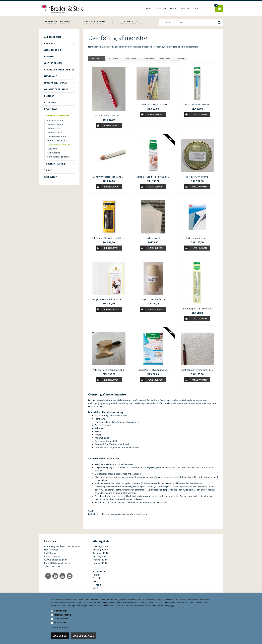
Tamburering (54, 153)
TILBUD (48, 170)
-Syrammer (53, 149)
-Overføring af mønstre (59, 145)
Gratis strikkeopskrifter (59, 70)
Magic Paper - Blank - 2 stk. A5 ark (109, 299)
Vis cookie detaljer (60, 628)
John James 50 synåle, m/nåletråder (109, 238)
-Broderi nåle (54, 129)
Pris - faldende (132, 59)
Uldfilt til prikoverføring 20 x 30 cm (197, 370)
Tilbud (174, 9)
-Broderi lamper (55, 125)
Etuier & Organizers (57, 141)
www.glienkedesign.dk (56, 560)
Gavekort (50, 57)
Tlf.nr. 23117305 (52, 566)
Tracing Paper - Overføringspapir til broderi (153, 370)
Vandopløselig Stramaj (59, 157)
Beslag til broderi (56, 120)
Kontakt (186, 9)
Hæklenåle (51, 76)
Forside (149, 9)
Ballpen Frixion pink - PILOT (109, 115)
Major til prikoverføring (153, 299)
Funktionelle (61, 619)
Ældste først (149, 59)
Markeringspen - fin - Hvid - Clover (197, 309)
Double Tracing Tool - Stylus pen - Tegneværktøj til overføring (153, 177)
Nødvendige (61, 611)
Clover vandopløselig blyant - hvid (109, 177)
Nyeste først (165, 59)
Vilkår (198, 9)
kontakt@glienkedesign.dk (58, 563)
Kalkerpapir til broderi (197, 238)
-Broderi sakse (55, 133)
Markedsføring (62, 615)
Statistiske (60, 623)
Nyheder (162, 9)
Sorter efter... (97, 59)
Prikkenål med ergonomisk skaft (109, 370)
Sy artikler (51, 109)
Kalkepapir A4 (153, 238)
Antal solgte (180, 59)
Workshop (51, 177)
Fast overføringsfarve (197, 177)
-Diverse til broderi (56, 137)
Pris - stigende (114, 59)
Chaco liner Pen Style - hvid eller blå (153, 104)
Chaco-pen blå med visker (197, 104)
